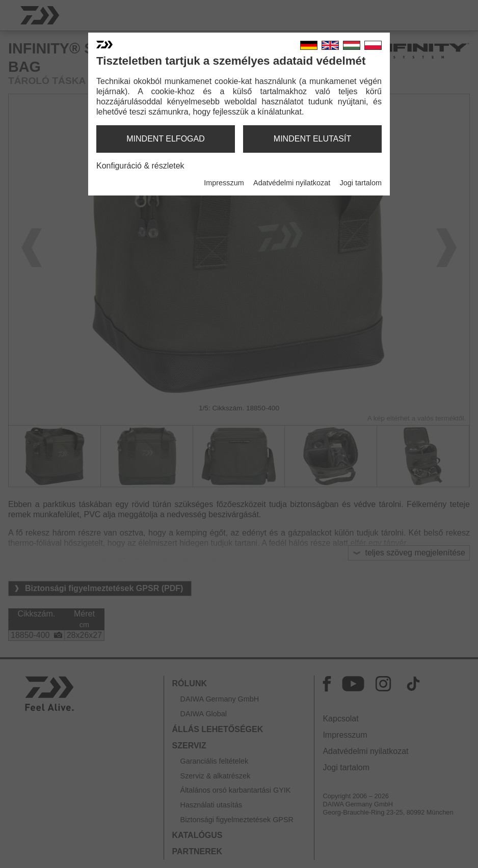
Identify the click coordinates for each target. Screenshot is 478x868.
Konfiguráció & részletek (140, 166)
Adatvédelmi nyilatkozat (292, 183)
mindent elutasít (312, 139)
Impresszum (224, 183)
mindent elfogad (166, 139)
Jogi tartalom (361, 183)
